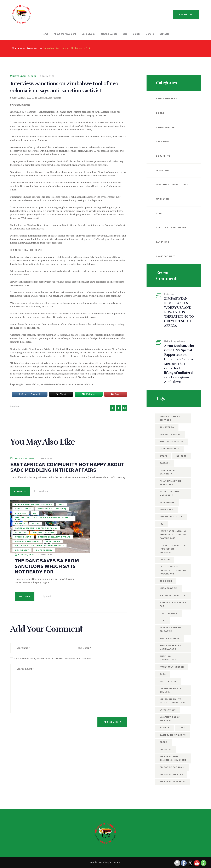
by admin (15, 407)
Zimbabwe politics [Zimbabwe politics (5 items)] (171, 775)
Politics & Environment (171, 228)
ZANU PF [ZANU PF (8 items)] (165, 728)
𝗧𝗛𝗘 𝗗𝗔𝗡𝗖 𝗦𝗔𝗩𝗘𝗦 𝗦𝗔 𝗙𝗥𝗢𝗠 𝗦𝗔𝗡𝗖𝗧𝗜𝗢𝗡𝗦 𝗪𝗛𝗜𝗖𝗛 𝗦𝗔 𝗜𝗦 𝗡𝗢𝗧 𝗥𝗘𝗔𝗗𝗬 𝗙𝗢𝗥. (94, 513)
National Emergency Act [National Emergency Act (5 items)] (173, 604)
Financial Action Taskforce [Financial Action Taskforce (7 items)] (170, 483)
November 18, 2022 (25, 76)
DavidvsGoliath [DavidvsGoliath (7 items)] (170, 449)
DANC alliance (36, 511)
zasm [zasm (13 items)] (182, 728)
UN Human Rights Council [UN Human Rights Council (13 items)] (170, 690)
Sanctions (162, 242)
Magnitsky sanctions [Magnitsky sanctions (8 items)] (173, 596)
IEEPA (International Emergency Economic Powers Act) (31, 526)
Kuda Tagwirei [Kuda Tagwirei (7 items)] (169, 588)
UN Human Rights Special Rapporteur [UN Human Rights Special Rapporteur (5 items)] (173, 701)
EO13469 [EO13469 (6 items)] (165, 463)
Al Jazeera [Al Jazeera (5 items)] (167, 427)
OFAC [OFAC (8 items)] (163, 621)
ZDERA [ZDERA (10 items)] (164, 742)
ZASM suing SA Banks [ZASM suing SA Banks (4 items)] (173, 735)
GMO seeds (21, 520)
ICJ (35, 520)
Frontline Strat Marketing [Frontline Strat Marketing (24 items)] (170, 494)
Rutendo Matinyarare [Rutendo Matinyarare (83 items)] (168, 658)
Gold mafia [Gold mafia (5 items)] (167, 510)
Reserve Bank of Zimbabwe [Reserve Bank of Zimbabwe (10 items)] (170, 630)
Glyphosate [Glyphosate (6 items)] (167, 503)
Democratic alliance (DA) (29, 516)
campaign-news (166, 127)
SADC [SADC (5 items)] (163, 674)
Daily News (163, 142)
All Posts (28, 48)
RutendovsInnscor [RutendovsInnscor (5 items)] (172, 667)
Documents (163, 156)
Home (15, 48)
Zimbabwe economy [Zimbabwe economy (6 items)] (172, 767)
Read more (20, 491)
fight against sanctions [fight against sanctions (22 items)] (168, 472)
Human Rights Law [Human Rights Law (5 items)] (171, 517)
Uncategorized (166, 256)
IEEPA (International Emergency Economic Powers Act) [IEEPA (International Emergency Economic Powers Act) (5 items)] (173, 535)
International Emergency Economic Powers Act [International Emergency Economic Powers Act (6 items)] (173, 570)
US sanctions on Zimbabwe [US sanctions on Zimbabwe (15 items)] (170, 719)
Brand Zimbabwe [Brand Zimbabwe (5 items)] (170, 435)
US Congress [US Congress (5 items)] (168, 710)
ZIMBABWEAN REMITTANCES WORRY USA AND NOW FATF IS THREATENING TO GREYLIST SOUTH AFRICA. (179, 312)
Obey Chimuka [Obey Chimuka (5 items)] (169, 613)
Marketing (163, 199)
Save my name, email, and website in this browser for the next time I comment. (53, 605)
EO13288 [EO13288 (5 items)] (181, 456)
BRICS (18, 511)
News (159, 213)
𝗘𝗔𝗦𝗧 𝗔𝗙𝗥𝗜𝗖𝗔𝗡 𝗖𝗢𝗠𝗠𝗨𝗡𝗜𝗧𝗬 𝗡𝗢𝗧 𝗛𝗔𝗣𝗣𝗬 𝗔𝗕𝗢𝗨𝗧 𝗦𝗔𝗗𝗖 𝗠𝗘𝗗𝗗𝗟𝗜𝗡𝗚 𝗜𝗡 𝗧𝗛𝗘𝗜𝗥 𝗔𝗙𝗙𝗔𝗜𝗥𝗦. (67, 468)
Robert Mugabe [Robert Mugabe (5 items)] (170, 638)
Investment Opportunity (172, 185)
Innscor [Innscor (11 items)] (165, 560)
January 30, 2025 (24, 459)
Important (163, 170)
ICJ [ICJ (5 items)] (161, 524)
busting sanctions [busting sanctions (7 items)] (172, 442)
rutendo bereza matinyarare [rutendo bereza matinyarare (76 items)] (170, 647)
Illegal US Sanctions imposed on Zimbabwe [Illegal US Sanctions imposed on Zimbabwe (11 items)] (173, 549)
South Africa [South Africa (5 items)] (168, 681)
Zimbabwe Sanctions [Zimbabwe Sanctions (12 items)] (173, 782)
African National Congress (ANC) (30, 506)
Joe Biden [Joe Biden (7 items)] (166, 581)
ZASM (91, 863)
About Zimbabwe (167, 99)
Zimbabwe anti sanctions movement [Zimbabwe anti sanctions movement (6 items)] (173, 758)
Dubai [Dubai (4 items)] (163, 456)
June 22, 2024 (74, 502)
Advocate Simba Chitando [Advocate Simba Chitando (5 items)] (170, 418)
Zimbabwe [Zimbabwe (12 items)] (166, 749)
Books (160, 113)
